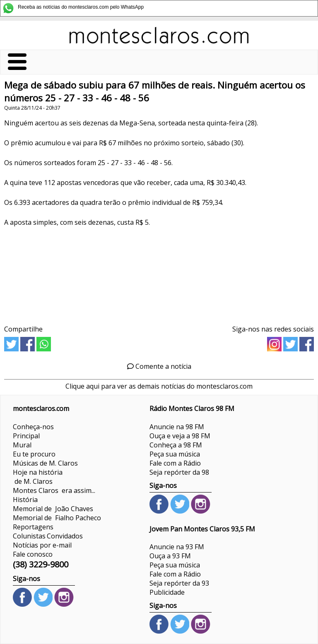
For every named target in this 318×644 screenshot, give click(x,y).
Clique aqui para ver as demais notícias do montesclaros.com (159, 386)
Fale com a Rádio (175, 463)
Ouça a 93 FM (170, 556)
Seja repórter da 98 (179, 472)
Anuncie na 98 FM (177, 427)
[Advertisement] (159, 273)
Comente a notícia (159, 366)
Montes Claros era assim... (54, 490)
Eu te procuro (34, 454)
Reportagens (33, 527)
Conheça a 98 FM (176, 445)
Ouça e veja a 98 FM (180, 436)
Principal (26, 436)
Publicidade (167, 592)
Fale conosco (33, 554)
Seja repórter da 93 (179, 583)
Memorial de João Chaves (53, 509)
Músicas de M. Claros (45, 463)
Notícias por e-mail (42, 545)
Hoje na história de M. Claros (38, 477)
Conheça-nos (33, 427)
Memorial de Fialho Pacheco (57, 518)
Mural (22, 445)
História (25, 500)
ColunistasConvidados (48, 536)
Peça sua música (175, 454)
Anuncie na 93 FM (177, 547)
